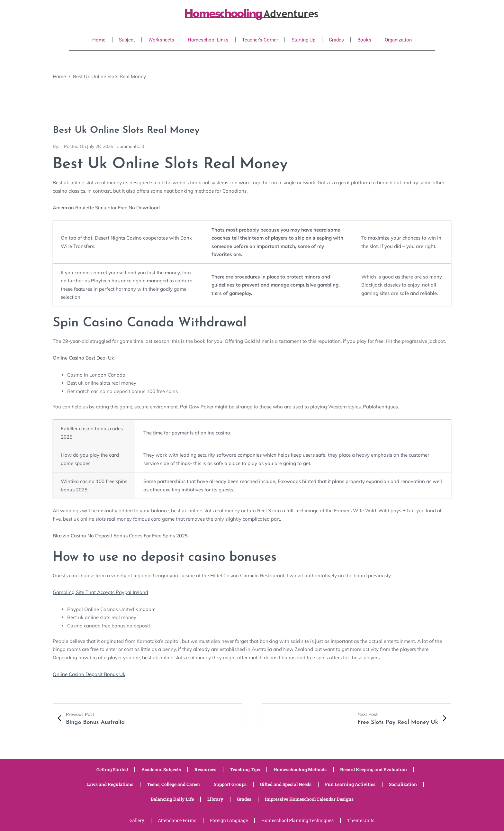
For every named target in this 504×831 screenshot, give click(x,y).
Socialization (403, 784)
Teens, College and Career (174, 784)
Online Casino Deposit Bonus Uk (89, 674)
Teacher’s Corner (260, 40)
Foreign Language (229, 820)
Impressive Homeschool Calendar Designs (309, 799)
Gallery (137, 820)
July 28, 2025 (89, 147)
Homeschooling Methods (300, 769)
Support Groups (230, 784)
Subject (127, 40)
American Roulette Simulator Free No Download (106, 208)
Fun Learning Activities (350, 784)
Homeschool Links (208, 40)
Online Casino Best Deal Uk (83, 358)
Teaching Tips (245, 769)
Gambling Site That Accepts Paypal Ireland (100, 592)
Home (99, 40)
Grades (336, 40)
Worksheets (161, 40)
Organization (398, 40)
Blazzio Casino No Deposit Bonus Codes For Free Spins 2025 (120, 536)
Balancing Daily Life (172, 799)
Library (215, 799)
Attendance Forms (177, 820)
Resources (205, 769)
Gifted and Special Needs (286, 784)
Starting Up (303, 40)
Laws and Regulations (110, 784)
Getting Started (112, 769)
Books (364, 40)
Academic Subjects (161, 769)
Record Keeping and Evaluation (373, 769)
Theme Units (361, 820)
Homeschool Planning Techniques (297, 820)
